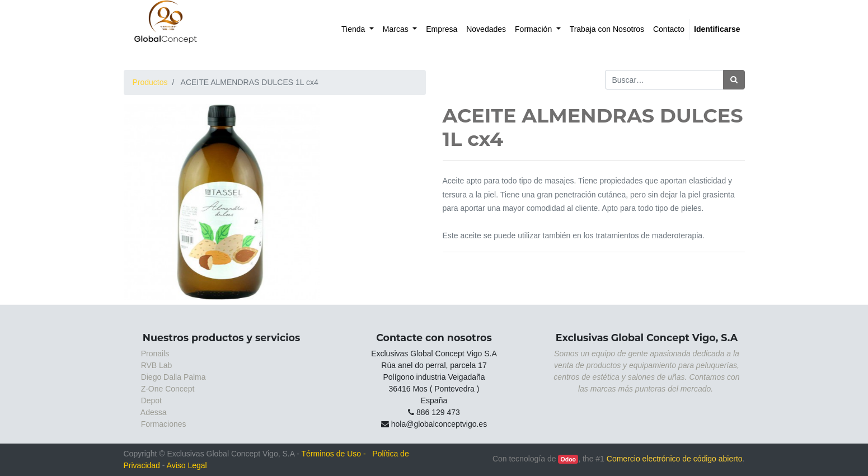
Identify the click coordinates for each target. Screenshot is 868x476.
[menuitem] (358, 29)
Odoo (568, 459)
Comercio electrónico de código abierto (675, 459)
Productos (150, 82)
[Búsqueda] (734, 80)
